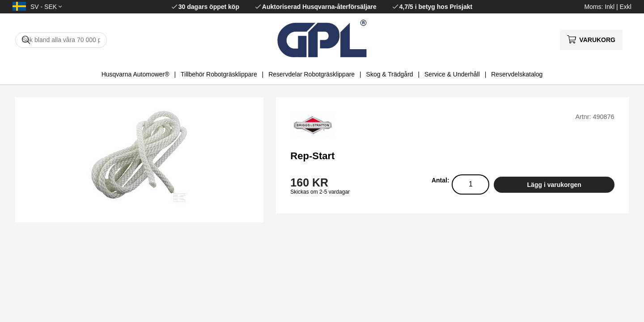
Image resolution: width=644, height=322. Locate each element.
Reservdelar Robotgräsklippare (311, 74)
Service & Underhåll (452, 74)
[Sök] (61, 40)
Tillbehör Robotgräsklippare (219, 74)
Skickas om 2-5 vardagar (320, 192)
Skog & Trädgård (390, 74)
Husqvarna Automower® (136, 74)
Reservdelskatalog (517, 74)
